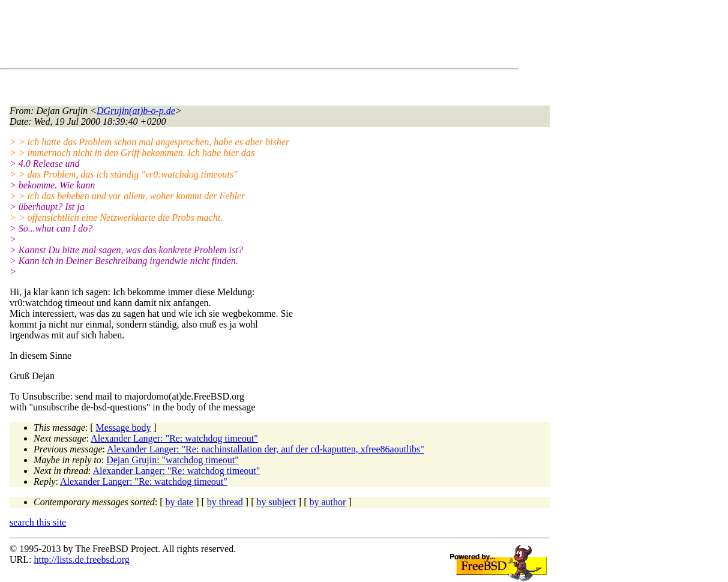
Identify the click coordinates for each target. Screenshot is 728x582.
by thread (225, 502)
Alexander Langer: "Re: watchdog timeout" (174, 438)
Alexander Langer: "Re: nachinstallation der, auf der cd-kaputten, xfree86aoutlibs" (266, 449)
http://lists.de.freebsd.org (81, 559)
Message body (124, 427)
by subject (276, 502)
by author (327, 502)
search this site (38, 522)
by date (180, 502)
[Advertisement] (228, 37)
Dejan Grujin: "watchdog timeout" (173, 460)
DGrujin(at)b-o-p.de (136, 111)
